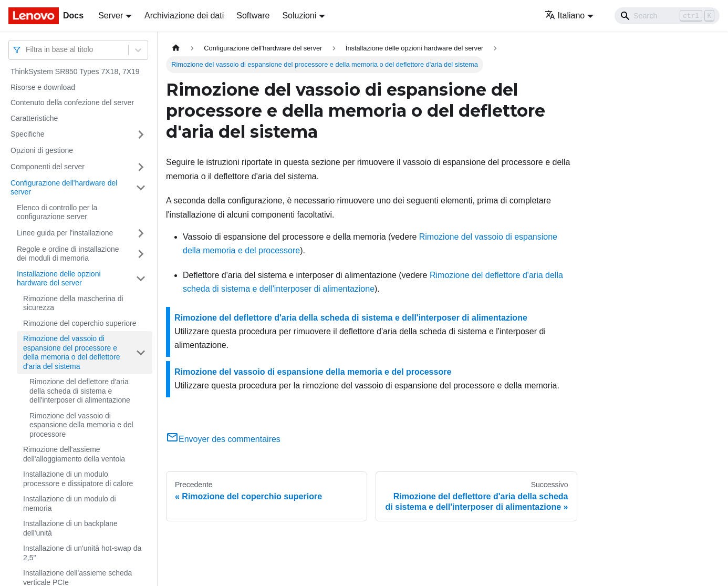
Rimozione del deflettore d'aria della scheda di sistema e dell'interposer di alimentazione (80, 391)
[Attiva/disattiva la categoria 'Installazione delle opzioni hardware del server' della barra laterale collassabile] (141, 279)
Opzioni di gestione (42, 150)
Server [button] (111, 16)
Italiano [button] (565, 16)
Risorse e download (43, 87)
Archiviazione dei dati (184, 16)
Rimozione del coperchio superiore (80, 323)
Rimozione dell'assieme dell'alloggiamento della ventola (74, 454)
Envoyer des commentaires (223, 439)
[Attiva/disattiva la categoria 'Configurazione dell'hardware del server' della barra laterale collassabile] (141, 188)
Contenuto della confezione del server (72, 102)
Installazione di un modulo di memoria (70, 503)
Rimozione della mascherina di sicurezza (73, 303)
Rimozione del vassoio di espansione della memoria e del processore (81, 425)
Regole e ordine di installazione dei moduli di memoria (68, 254)
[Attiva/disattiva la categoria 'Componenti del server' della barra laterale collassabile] (141, 167)
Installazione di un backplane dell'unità (70, 528)
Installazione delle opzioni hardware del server (59, 279)
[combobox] (27, 50)
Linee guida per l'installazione (65, 233)
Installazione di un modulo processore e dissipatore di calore (78, 479)
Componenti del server (48, 167)
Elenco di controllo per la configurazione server (57, 212)
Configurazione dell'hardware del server (64, 188)
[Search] (667, 16)
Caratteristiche (34, 118)
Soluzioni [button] (299, 16)
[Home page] (176, 48)
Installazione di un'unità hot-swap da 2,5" (82, 553)
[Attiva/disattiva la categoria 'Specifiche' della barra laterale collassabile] (141, 135)
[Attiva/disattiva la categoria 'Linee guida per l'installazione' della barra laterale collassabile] (141, 233)
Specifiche (28, 134)
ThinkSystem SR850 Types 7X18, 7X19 (75, 71)
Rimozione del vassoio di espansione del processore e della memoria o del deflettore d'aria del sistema (71, 352)
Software (253, 16)
